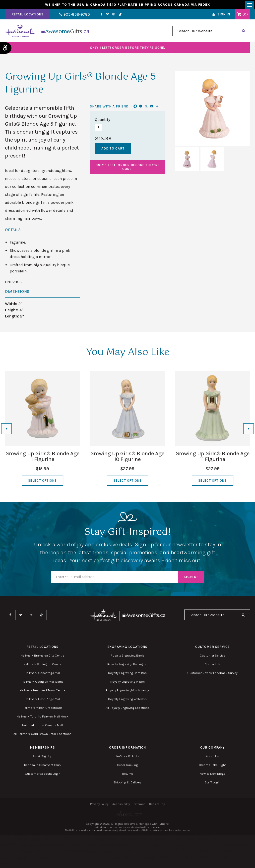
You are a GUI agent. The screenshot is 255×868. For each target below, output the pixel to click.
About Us (212, 758)
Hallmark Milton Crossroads (42, 709)
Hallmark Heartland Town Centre (42, 692)
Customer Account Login (43, 775)
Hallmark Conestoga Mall (43, 674)
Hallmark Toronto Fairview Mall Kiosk (43, 718)
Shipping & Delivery (127, 784)
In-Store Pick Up (127, 758)
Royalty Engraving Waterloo (127, 700)
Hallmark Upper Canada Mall (42, 727)
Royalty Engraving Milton (127, 683)
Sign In (224, 16)
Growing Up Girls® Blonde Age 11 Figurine (213, 458)
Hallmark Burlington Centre (42, 666)
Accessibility (121, 806)
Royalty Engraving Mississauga (127, 692)
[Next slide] (249, 430)
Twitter (101, 16)
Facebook (96, 16)
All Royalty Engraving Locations (127, 709)
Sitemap (140, 806)
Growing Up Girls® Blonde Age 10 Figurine (127, 458)
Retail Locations (28, 16)
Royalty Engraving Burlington (127, 666)
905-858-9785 (72, 16)
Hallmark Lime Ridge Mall (43, 700)
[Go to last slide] (6, 430)
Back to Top (157, 806)
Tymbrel (164, 825)
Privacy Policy (99, 806)
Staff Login (213, 784)
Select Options (42, 482)
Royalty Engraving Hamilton (127, 674)
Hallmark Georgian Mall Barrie (43, 683)
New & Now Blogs (213, 775)
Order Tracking (127, 766)
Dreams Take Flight (212, 766)
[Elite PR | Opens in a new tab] (127, 815)
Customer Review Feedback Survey (212, 674)
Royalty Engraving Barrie (127, 657)
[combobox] (205, 32)
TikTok (114, 16)
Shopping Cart (239, 16)
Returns (127, 775)
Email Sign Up (42, 758)
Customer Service (213, 657)
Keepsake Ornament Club (42, 766)
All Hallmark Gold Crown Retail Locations (42, 735)
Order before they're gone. (128, 49)
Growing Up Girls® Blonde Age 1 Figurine (42, 458)
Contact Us (212, 666)
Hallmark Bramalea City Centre (42, 657)
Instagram (108, 16)
